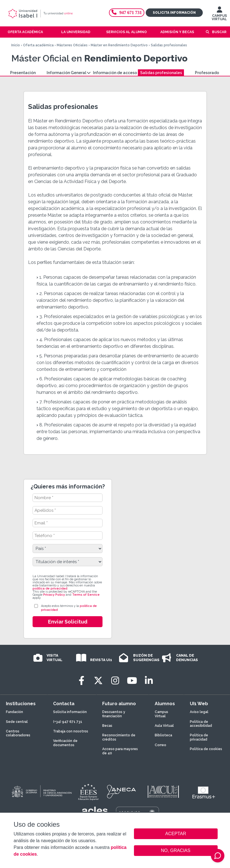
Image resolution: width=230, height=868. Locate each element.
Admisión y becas (177, 32)
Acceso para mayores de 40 (120, 751)
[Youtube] (132, 681)
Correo (160, 745)
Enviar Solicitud (68, 622)
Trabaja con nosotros (71, 731)
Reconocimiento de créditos (119, 737)
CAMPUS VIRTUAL (219, 15)
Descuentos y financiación (114, 714)
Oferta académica (38, 45)
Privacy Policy (54, 595)
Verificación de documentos (65, 743)
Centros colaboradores (18, 733)
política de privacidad (50, 589)
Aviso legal (199, 712)
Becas (107, 726)
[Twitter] (98, 681)
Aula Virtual (164, 726)
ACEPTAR (176, 834)
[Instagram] (115, 681)
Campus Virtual (161, 714)
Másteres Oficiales (72, 45)
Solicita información (174, 13)
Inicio (16, 45)
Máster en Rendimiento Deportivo (119, 45)
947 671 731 (127, 12)
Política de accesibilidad (201, 724)
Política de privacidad (199, 737)
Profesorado (207, 73)
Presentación (23, 73)
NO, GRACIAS (176, 850)
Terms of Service (86, 595)
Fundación (14, 712)
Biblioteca (163, 735)
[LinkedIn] (149, 681)
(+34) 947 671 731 (68, 722)
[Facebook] (81, 681)
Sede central (17, 722)
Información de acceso (115, 73)
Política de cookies (206, 749)
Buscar (219, 32)
